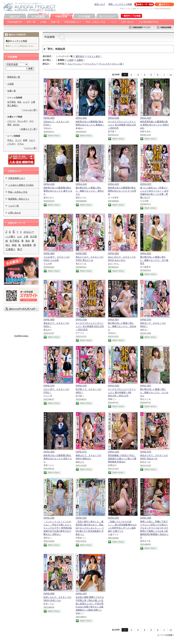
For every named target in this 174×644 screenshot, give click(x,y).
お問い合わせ (127, 22)
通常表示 (80, 56)
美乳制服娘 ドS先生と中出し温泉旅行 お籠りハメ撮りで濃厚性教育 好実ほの (122, 459)
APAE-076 (49, 386)
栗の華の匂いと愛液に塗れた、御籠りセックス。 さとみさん (154, 392)
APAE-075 (81, 386)
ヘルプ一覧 (13, 206)
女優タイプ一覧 (28, 129)
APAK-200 (113, 518)
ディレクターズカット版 (111, 64)
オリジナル (90, 64)
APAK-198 (146, 518)
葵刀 (20, 249)
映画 (14, 245)
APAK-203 (49, 518)
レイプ (26, 102)
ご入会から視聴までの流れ (21, 185)
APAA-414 (81, 184)
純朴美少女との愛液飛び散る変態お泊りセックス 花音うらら (58, 459)
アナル (20, 144)
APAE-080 (49, 320)
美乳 (9, 125)
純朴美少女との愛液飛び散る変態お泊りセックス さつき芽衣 (122, 191)
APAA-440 (81, 118)
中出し (10, 140)
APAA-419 (49, 184)
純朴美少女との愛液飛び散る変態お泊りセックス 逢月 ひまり (58, 191)
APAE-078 (146, 320)
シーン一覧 (31, 148)
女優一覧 (55, 22)
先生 (19, 102)
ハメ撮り (10, 237)
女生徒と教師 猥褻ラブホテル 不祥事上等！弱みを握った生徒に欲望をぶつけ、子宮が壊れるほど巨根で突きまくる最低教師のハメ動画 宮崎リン (90, 604)
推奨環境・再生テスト (19, 199)
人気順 (43, 22)
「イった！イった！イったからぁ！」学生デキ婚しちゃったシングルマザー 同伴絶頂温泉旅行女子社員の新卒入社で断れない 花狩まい (58, 528)
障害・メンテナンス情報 (120, 4)
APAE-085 (81, 253)
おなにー (29, 232)
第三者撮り (13, 105)
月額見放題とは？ (73, 22)
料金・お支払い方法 (96, 22)
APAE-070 (146, 452)
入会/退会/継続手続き (149, 22)
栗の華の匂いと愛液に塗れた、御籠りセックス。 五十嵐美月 (154, 260)
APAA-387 (146, 386)
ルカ (20, 237)
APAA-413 (113, 184)
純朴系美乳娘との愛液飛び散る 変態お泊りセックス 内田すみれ (155, 125)
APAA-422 (146, 118)
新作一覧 (31, 22)
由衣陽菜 (27, 245)
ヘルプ (113, 22)
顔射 (25, 140)
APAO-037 (146, 184)
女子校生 (12, 102)
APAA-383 (49, 452)
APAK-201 (81, 518)
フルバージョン (75, 64)
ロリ (32, 121)
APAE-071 (81, 452)
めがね (16, 125)
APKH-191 (114, 452)
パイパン (12, 121)
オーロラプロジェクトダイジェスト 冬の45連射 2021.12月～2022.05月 (90, 326)
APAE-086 (49, 253)
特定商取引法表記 (21, 336)
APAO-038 (113, 118)
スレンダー (23, 121)
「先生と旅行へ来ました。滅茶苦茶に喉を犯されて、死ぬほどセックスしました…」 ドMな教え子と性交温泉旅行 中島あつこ (90, 528)
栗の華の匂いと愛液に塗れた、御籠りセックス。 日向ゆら (122, 326)
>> (171, 75)
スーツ (18, 140)
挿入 (8, 245)
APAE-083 (113, 253)
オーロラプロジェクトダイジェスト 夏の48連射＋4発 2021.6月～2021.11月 (122, 392)
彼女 (28, 241)
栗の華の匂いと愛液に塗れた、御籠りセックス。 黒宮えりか (90, 191)
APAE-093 (49, 118)
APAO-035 (113, 386)
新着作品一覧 (14, 77)
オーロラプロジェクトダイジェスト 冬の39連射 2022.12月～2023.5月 (122, 125)
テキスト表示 (94, 56)
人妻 (33, 102)
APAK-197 (81, 594)
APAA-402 (146, 253)
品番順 (80, 60)
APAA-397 (113, 320)
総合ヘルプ (100, 4)
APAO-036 (81, 320)
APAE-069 (49, 594)
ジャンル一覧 (29, 110)
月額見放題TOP (15, 22)
